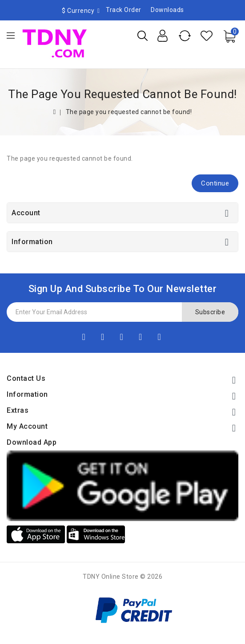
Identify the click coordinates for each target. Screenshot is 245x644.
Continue (215, 183)
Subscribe (210, 312)
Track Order (124, 10)
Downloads (167, 10)
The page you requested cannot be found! (129, 112)
